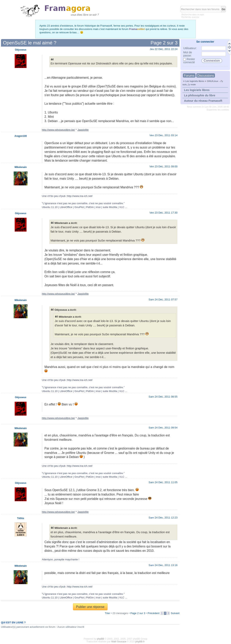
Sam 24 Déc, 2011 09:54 (163, 428)
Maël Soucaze (119, 642)
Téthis (21, 518)
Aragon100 (21, 136)
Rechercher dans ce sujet (193, 15)
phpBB (100, 639)
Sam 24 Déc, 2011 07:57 (163, 299)
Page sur (164, 43)
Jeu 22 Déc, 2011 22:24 (164, 49)
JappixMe (83, 130)
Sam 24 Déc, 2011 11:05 (163, 482)
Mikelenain (21, 167)
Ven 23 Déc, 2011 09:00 (163, 166)
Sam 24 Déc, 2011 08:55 (163, 397)
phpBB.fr (140, 642)
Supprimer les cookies (218, 110)
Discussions (206, 76)
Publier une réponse (90, 607)
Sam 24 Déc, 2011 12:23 (163, 518)
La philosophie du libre (200, 95)
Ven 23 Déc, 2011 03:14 (163, 135)
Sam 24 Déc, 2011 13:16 (163, 565)
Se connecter (205, 42)
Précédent (154, 613)
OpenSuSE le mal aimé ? (30, 43)
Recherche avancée (190, 17)
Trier (107, 613)
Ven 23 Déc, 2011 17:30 (163, 213)
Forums (189, 76)
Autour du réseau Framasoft (203, 101)
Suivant (175, 613)
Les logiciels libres (195, 81)
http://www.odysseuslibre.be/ (58, 130)
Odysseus (21, 50)
